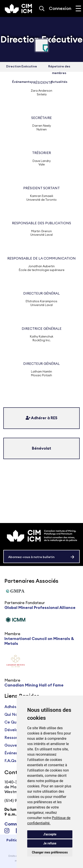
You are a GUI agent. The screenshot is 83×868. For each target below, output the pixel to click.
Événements (16, 753)
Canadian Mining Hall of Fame (34, 685)
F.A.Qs (10, 761)
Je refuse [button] (50, 843)
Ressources (15, 737)
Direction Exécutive (22, 66)
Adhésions (14, 707)
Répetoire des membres (59, 70)
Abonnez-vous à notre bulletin (31, 557)
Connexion (60, 8)
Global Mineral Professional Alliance (40, 607)
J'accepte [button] (50, 834)
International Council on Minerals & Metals (39, 641)
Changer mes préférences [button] (50, 852)
